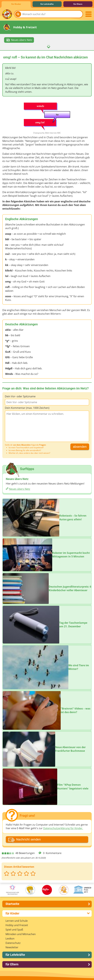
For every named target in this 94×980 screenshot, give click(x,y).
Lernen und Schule (17, 921)
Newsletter (12, 947)
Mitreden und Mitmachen (21, 934)
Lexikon (10, 938)
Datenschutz (13, 943)
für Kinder (16, 4)
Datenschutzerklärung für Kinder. (63, 828)
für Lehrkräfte (47, 4)
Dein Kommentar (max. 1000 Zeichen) (27, 408)
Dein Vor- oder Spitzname (20, 396)
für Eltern (78, 4)
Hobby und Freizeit (17, 925)
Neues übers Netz (20, 489)
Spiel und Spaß (14, 930)
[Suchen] (18, 14)
